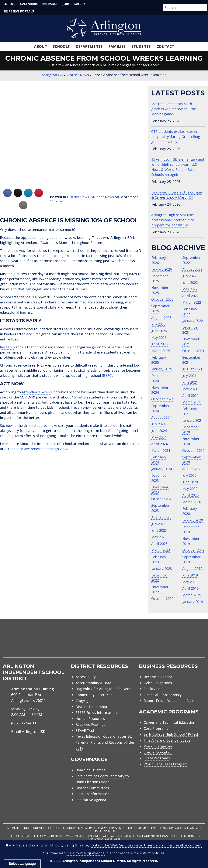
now (9, 425)
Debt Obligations (158, 683)
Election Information (92, 794)
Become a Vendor (158, 677)
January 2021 (193, 420)
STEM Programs (157, 758)
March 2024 (161, 450)
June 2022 (190, 282)
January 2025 (162, 369)
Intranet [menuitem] (50, 4)
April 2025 (159, 344)
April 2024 (159, 444)
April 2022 (190, 296)
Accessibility (86, 677)
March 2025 (161, 351)
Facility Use (153, 689)
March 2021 (192, 402)
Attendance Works (37, 392)
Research (7, 347)
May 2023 (159, 537)
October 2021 (193, 351)
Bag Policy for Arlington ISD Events (104, 689)
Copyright (84, 701)
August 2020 (192, 469)
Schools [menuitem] (61, 46)
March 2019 (192, 595)
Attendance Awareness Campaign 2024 (36, 449)
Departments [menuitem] (89, 46)
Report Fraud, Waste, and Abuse (170, 701)
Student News (102, 197)
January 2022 (193, 321)
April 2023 (159, 544)
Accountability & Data (93, 683)
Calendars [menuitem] (29, 4)
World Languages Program (166, 764)
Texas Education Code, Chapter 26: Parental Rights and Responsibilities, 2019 (106, 742)
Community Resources (94, 695)
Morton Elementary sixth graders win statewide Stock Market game (174, 109)
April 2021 (190, 395)
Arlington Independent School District (94, 861)
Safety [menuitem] (80, 4)
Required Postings (90, 724)
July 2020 (189, 475)
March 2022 (192, 302)
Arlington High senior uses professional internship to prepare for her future (173, 220)
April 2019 (190, 588)
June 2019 (190, 575)
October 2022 (162, 599)
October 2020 (193, 450)
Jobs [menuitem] (66, 4)
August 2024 (161, 417)
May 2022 (190, 289)
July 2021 (189, 376)
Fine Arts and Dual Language (167, 740)
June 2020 (190, 482)
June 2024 (159, 431)
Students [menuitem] (141, 46)
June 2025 (159, 331)
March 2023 (161, 550)
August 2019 (192, 569)
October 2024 (162, 399)
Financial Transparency (163, 695)
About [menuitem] (40, 46)
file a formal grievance (86, 853)
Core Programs (156, 728)
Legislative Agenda (91, 800)
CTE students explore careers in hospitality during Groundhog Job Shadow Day (177, 137)
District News (78, 197)
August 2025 (161, 318)
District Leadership (91, 707)
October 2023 (162, 499)
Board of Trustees (90, 770)
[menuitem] (173, 642)
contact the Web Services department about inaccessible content (146, 845)
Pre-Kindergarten (158, 746)
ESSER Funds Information (96, 713)
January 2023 (162, 569)
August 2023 (161, 517)
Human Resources (90, 719)
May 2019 (190, 582)
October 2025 (162, 299)
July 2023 (158, 524)
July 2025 (158, 324)
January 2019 (193, 602)
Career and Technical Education (169, 722)
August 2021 (192, 369)
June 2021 (190, 382)
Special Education (158, 752)
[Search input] (184, 8)
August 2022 (192, 269)
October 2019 (193, 550)
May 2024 (159, 437)
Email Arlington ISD (28, 731)
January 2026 (162, 269)
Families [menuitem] (117, 46)
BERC (107, 375)
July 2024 (158, 424)
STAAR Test (85, 730)
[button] (206, 8)
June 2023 (159, 530)
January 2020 (193, 520)
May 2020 (190, 489)
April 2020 (190, 495)
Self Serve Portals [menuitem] (19, 11)
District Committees (92, 788)
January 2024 (162, 469)
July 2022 (189, 276)
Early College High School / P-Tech (171, 734)
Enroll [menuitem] (9, 4)
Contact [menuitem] (165, 46)
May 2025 (159, 337)
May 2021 (190, 389)
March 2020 (192, 502)
